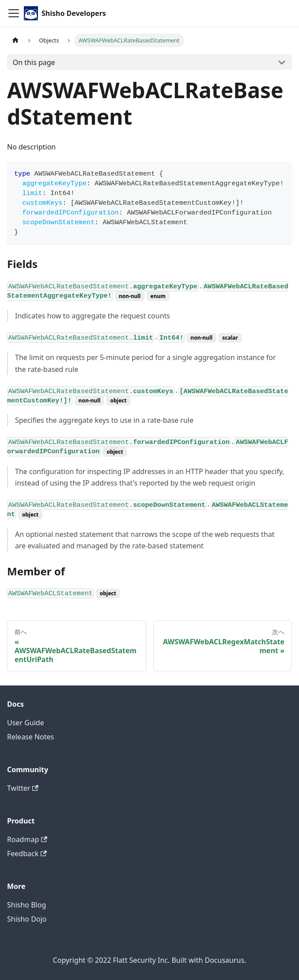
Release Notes (30, 737)
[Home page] (15, 40)
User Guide (26, 723)
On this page (34, 62)
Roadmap (27, 839)
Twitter (23, 788)
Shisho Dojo (27, 919)
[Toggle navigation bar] (14, 13)
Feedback (27, 854)
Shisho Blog (26, 905)
